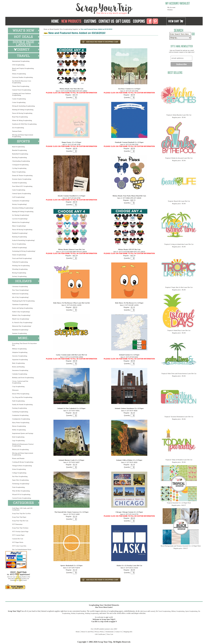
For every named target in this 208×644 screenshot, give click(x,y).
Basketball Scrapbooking (20, 154)
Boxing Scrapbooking (19, 273)
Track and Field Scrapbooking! (22, 258)
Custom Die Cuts (18, 539)
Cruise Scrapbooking (19, 102)
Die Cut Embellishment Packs (22, 549)
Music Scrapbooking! (19, 226)
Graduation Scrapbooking (20, 415)
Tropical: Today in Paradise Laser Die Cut (179, 460)
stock (145, 611)
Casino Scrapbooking (19, 99)
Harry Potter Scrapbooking (21, 422)
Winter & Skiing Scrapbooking (22, 120)
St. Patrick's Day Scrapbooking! (22, 322)
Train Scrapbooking (18, 487)
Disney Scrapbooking (19, 74)
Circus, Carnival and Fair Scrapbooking (20, 382)
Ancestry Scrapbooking (20, 356)
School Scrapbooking (19, 469)
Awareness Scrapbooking (20, 370)
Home (46, 29)
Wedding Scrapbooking (92, 613)
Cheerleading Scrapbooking (21, 161)
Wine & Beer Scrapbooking (21, 491)
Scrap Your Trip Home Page (85, 8)
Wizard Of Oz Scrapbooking (21, 494)
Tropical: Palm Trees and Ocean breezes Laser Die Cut (179, 373)
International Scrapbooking (21, 61)
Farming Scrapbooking (19, 408)
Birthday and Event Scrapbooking (23, 377)
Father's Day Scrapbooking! (21, 312)
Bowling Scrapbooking (19, 157)
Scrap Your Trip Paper (19, 517)
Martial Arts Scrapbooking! (21, 222)
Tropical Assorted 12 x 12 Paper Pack (179, 503)
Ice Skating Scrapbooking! (21, 215)
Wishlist (170, 10)
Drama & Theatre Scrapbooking (22, 175)
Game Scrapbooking (19, 190)
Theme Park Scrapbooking (21, 86)
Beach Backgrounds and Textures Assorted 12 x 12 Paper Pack (181, 546)
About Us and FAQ (87, 632)
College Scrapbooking (19, 473)
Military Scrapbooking (19, 349)
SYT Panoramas (17, 524)
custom (152, 611)
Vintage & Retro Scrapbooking (22, 466)
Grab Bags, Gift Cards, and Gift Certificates (22, 509)
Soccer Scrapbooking (19, 244)
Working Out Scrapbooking (21, 265)
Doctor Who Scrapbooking (21, 394)
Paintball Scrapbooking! (20, 233)
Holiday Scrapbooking (78, 613)
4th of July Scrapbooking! (20, 297)
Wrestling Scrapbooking (20, 269)
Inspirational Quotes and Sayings (23, 433)
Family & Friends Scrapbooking (22, 404)
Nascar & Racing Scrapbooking (22, 113)
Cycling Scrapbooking (19, 168)
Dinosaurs (15, 390)
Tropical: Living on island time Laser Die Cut (179, 244)
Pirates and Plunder (18, 458)
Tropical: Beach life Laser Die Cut (179, 201)
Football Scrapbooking (19, 183)
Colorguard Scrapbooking (20, 165)
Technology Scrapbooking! (21, 484)
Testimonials (109, 632)
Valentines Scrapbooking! (20, 304)
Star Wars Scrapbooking (20, 476)
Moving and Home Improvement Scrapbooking (23, 136)
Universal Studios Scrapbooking (22, 77)
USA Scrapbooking (18, 65)
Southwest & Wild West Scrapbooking (24, 124)
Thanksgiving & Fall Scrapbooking (23, 301)
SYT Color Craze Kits (19, 546)
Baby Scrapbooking (18, 363)
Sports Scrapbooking (191, 611)
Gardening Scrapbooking (20, 412)
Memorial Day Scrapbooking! (22, 326)
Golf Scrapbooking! (18, 197)
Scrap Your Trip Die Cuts (20, 521)
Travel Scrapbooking (164, 611)
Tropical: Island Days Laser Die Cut (179, 330)
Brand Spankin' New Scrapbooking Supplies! (64, 29)
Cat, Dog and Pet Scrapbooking (22, 397)
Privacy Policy (99, 632)
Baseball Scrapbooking (19, 150)
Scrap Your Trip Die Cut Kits (21, 513)
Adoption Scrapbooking (20, 352)
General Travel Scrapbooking (22, 90)
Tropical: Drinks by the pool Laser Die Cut (179, 158)
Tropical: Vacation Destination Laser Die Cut (179, 417)
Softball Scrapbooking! (19, 247)
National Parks (17, 131)
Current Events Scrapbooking (22, 498)
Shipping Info (128, 632)
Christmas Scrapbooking (20, 286)
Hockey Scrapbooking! (19, 204)
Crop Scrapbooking (18, 386)
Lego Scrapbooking (18, 440)
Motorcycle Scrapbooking (20, 449)
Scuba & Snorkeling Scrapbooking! (23, 240)
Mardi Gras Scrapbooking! (21, 319)
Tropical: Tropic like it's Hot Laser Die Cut (179, 287)
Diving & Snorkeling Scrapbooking (23, 106)
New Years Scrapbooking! (20, 290)
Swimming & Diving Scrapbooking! (24, 251)
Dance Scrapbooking (19, 172)
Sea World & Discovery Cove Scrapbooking (22, 82)
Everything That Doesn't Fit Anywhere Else (24, 344)
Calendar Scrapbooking (20, 374)
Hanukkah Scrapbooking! (20, 330)
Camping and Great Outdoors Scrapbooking (22, 94)
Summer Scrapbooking (19, 333)
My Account (171, 7)
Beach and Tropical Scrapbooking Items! (23, 69)
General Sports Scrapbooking (22, 193)
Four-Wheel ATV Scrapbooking (22, 186)
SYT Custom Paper (18, 535)
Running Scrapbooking (19, 237)
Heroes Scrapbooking (19, 426)
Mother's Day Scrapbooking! (21, 315)
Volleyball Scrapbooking (20, 262)
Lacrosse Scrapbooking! (20, 219)
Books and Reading (18, 367)
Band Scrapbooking (18, 147)
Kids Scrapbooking (18, 437)
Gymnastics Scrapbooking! (21, 201)
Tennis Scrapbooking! (19, 255)
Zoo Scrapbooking (18, 128)
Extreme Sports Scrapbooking (22, 179)
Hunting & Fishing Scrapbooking (23, 110)
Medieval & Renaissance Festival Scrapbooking (23, 445)
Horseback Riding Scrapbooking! (23, 208)
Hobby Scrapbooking (19, 430)
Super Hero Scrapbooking (20, 480)
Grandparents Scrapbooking (21, 419)
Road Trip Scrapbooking (20, 117)
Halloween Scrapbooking (20, 294)
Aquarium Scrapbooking (20, 359)
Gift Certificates (100, 634)
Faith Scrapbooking (18, 401)
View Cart (110, 634)
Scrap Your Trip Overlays (20, 528)
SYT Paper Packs (18, 542)
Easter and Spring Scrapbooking (22, 308)
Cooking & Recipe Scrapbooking (23, 462)
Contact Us (119, 632)
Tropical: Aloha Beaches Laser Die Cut (179, 115)
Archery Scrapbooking (19, 276)
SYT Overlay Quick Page (20, 531)
